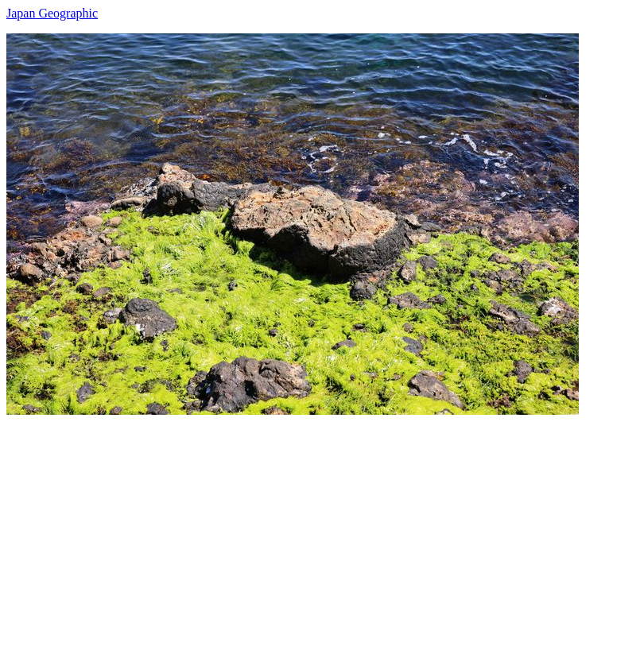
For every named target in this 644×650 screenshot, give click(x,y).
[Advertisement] (322, 526)
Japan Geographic (52, 13)
